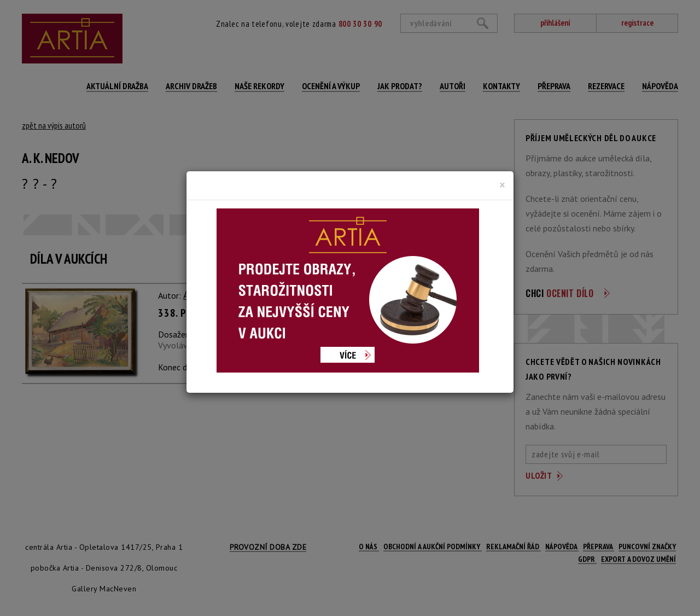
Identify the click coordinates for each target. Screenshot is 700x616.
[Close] (502, 185)
